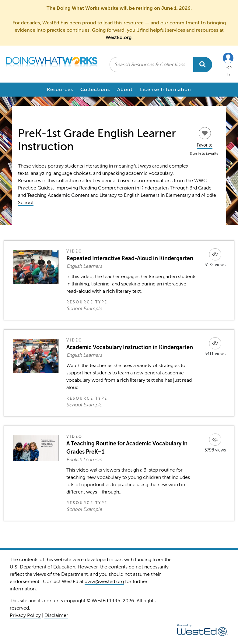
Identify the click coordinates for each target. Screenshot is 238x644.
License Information (166, 90)
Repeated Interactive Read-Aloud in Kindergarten (130, 258)
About (125, 90)
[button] (228, 64)
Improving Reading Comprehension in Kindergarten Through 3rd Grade (133, 188)
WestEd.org (119, 37)
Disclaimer (56, 615)
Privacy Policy (25, 615)
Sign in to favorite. (205, 154)
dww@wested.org (104, 582)
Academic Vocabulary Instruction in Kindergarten (130, 347)
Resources (60, 90)
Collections (95, 90)
